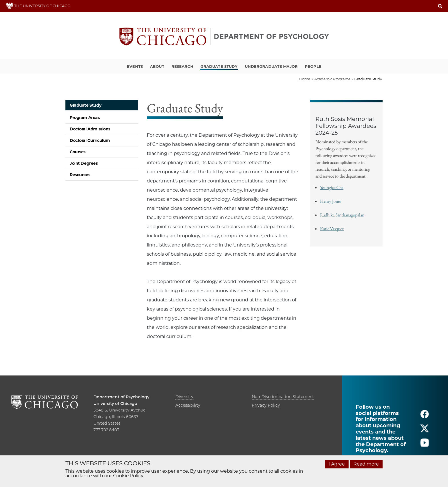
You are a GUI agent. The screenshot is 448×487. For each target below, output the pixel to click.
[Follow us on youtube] (425, 445)
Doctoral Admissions (90, 129)
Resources (80, 175)
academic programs (332, 79)
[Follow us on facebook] (425, 417)
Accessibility (188, 405)
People (313, 66)
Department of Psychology (121, 397)
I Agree (337, 464)
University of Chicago (115, 403)
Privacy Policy (266, 405)
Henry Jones (331, 201)
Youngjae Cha (332, 187)
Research (182, 66)
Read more (366, 464)
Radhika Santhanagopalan (342, 215)
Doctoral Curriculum (90, 140)
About (157, 66)
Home (304, 79)
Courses (78, 152)
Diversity (184, 397)
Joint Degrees (84, 163)
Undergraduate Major (271, 66)
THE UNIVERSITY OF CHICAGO (38, 6)
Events (135, 66)
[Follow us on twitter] (425, 431)
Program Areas (85, 118)
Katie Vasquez (332, 229)
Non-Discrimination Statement (283, 397)
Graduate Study (219, 66)
